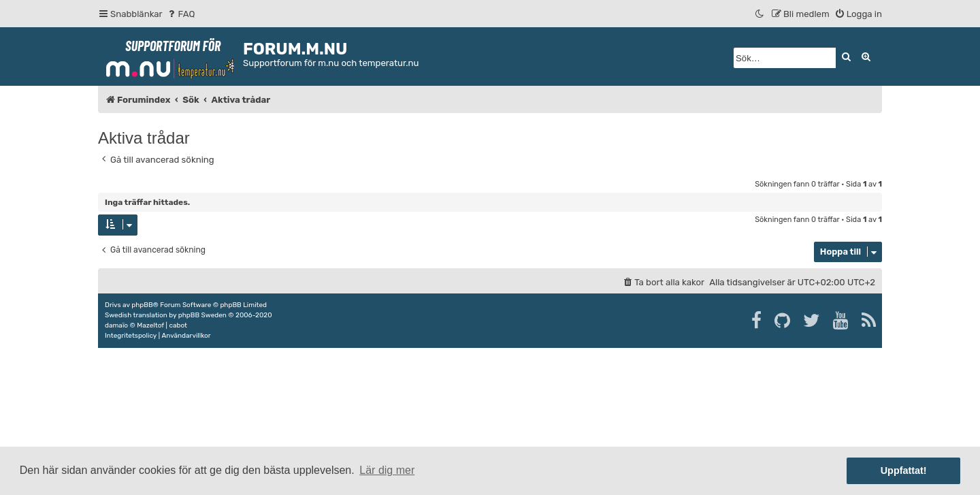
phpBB (142, 305)
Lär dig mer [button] (387, 470)
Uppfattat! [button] (904, 470)
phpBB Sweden (202, 315)
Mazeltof (150, 325)
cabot (178, 325)
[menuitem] (181, 14)
